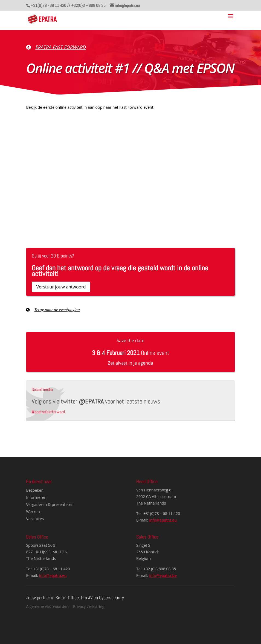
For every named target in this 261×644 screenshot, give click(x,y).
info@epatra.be (163, 575)
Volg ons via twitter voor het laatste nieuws (96, 401)
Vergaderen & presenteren (50, 504)
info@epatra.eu (163, 520)
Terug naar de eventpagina (57, 310)
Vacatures (35, 519)
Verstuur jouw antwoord (61, 287)
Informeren (36, 497)
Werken (33, 512)
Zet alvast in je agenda (130, 363)
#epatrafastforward (48, 412)
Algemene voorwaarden (47, 606)
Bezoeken (35, 490)
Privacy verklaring (89, 606)
